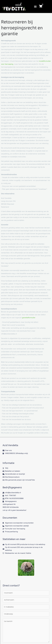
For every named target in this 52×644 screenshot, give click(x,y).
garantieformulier (29, 318)
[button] (35, 6)
